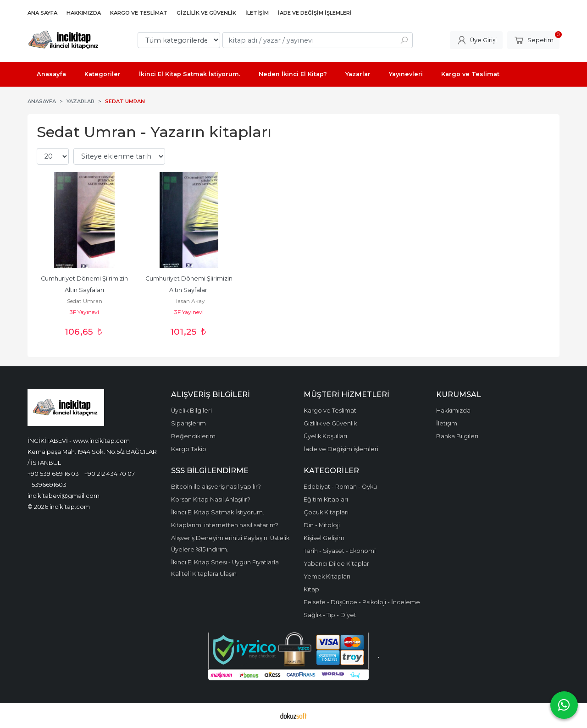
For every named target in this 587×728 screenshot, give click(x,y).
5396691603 (49, 485)
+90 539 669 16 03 (53, 474)
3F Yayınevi (84, 312)
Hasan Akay (189, 301)
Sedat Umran (85, 301)
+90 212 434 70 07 (110, 474)
